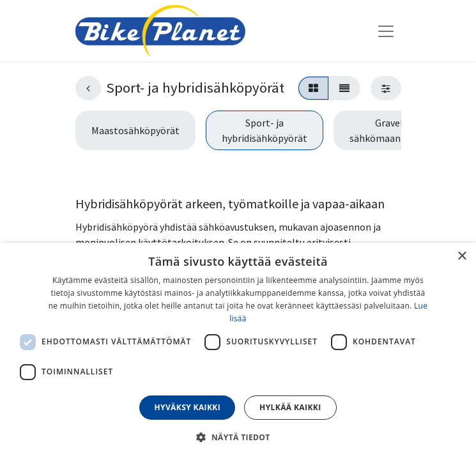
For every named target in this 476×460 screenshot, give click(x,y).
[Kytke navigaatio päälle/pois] (386, 31)
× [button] (462, 257)
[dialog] (238, 351)
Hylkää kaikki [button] (290, 407)
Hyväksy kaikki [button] (187, 407)
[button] (238, 437)
